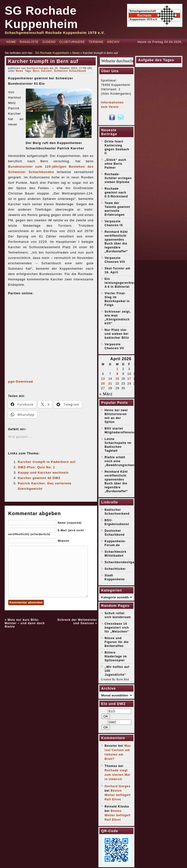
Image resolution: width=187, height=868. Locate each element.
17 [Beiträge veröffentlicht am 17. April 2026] (129, 379)
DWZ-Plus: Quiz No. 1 (36, 467)
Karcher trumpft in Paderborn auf (47, 462)
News (76, 53)
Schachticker (115, 569)
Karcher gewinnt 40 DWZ (39, 478)
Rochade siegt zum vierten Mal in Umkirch (117, 775)
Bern (36, 71)
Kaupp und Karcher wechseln (43, 473)
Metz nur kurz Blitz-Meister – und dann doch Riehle (25, 623)
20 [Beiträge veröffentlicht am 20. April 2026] (103, 384)
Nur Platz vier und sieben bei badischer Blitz (117, 334)
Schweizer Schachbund (70, 71)
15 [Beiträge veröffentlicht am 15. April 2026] (117, 379)
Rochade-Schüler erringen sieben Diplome (118, 178)
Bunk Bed (123, 679)
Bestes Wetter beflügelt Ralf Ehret (118, 795)
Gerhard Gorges (38, 68)
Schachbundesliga (120, 562)
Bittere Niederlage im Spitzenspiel (116, 656)
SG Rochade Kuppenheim (52, 53)
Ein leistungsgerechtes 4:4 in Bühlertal (120, 283)
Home (11, 42)
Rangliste (29, 42)
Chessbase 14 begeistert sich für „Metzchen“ (117, 628)
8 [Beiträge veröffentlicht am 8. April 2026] (117, 374)
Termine (96, 42)
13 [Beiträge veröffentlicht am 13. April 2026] (103, 379)
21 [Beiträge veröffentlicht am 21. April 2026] (110, 384)
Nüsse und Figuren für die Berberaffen (117, 642)
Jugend (49, 42)
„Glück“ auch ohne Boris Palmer (116, 164)
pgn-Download (20, 382)
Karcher (47, 71)
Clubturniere (72, 42)
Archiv (113, 42)
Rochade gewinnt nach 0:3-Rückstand (116, 193)
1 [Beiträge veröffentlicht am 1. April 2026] (117, 369)
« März (106, 394)
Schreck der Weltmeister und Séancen (77, 622)
